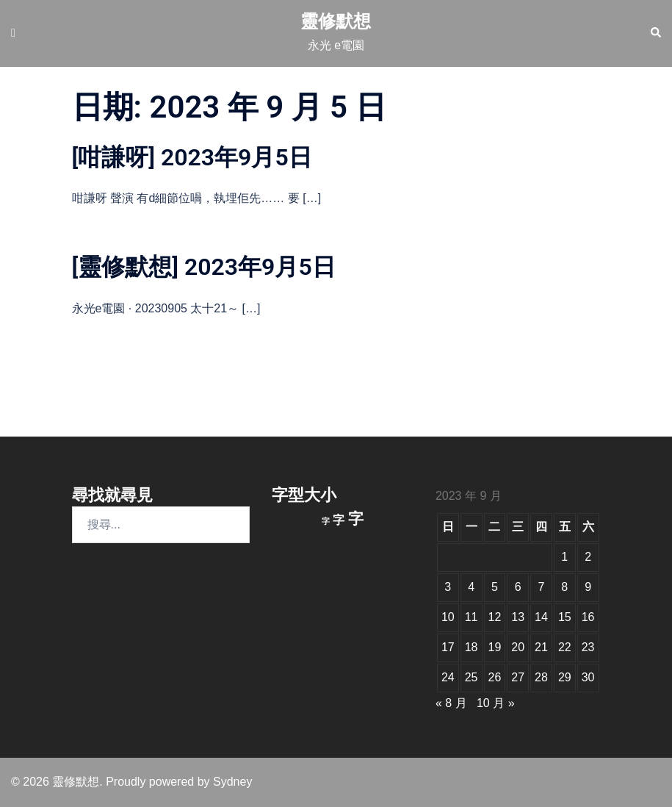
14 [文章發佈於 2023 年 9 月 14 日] (541, 617)
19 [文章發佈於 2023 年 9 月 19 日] (495, 647)
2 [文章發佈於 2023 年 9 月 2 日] (588, 557)
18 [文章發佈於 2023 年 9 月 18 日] (472, 647)
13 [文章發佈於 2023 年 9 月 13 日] (518, 617)
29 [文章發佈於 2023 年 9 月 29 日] (565, 677)
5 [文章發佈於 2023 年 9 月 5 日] (495, 587)
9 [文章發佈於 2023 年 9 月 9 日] (588, 587)
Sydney (232, 782)
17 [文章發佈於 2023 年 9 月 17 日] (448, 647)
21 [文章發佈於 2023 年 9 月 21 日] (541, 647)
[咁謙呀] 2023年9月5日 (192, 157)
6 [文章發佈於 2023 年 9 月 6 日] (518, 587)
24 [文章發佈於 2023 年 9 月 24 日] (448, 677)
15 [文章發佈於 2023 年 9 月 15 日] (565, 617)
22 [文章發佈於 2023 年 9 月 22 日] (565, 647)
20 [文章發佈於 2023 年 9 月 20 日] (518, 647)
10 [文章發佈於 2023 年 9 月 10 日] (448, 617)
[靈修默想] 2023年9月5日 (204, 267)
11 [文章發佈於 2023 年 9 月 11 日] (472, 617)
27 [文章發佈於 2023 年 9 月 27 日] (518, 677)
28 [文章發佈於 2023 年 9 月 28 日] (541, 677)
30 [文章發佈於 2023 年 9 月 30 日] (588, 677)
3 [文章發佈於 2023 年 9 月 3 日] (448, 587)
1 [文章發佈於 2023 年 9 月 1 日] (564, 557)
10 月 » (496, 703)
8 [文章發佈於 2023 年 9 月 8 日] (564, 587)
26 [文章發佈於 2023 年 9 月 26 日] (495, 677)
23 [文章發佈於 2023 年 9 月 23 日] (588, 647)
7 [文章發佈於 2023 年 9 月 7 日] (542, 587)
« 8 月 (451, 703)
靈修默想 (336, 21)
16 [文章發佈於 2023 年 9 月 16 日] (588, 617)
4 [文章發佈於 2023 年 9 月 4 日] (471, 587)
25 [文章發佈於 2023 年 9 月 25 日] (472, 677)
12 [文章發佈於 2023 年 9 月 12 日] (495, 617)
